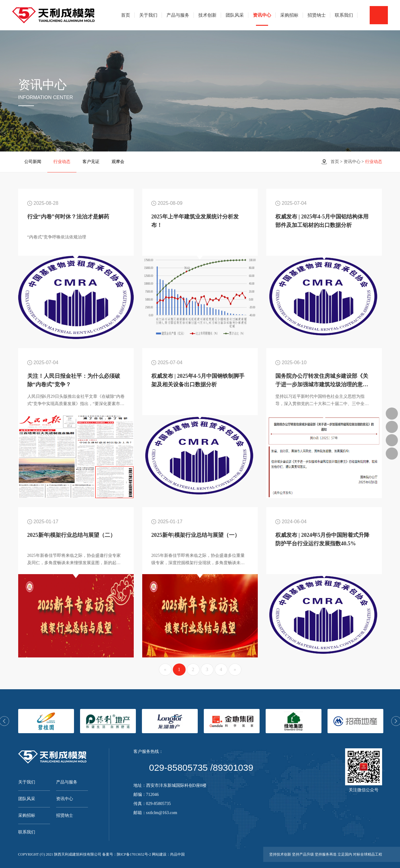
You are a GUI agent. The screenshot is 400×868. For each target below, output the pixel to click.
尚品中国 (177, 854)
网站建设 (159, 854)
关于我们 (148, 15)
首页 (126, 15)
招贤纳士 (317, 15)
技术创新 (207, 15)
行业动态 (62, 162)
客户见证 (91, 162)
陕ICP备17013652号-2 (134, 854)
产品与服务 (178, 15)
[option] (46, 721)
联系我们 (344, 15)
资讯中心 (262, 15)
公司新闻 (33, 162)
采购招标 (289, 15)
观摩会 (118, 162)
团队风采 (235, 15)
